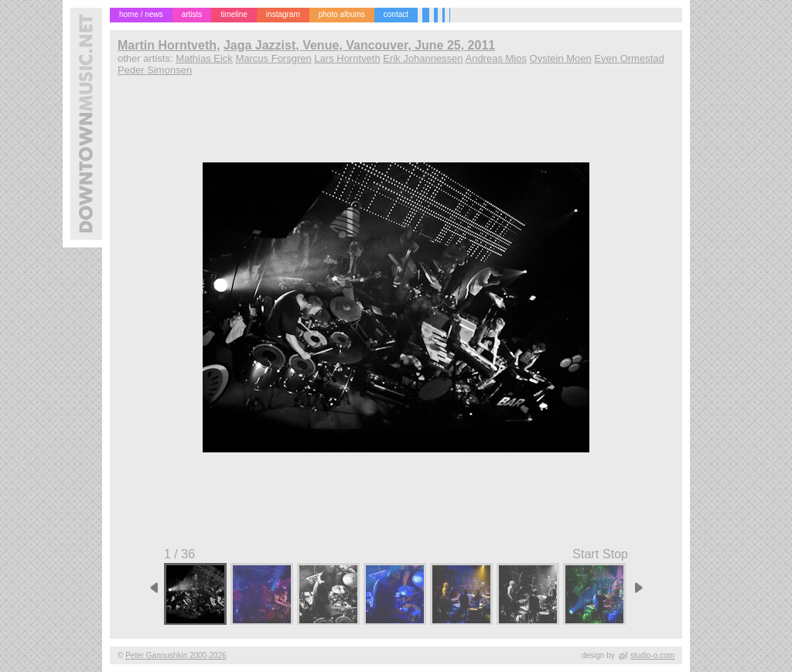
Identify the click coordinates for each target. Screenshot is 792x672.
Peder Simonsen (155, 70)
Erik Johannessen (423, 58)
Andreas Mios (495, 58)
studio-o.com (652, 655)
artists (192, 14)
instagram (283, 14)
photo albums (342, 14)
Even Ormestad (629, 58)
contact (396, 14)
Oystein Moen (561, 58)
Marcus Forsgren (273, 58)
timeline (234, 14)
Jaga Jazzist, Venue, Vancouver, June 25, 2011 (359, 45)
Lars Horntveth (347, 58)
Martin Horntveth (167, 45)
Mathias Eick (204, 58)
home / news (141, 14)
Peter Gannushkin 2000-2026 (176, 655)
